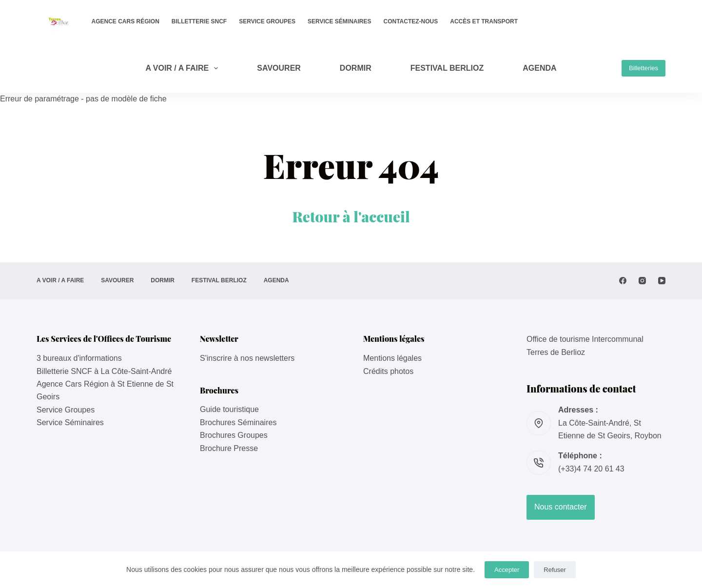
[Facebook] (623, 281)
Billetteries (643, 68)
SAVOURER (279, 68)
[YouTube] (662, 281)
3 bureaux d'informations (79, 358)
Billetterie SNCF (199, 21)
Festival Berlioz (447, 68)
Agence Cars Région (126, 21)
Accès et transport (484, 21)
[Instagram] (642, 281)
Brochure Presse (229, 448)
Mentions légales (392, 358)
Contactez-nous (411, 21)
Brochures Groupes (234, 435)
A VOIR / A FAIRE (184, 68)
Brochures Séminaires (238, 422)
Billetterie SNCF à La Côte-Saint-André (104, 371)
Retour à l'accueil (351, 216)
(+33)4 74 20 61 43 (591, 469)
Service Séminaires (339, 21)
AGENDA (539, 68)
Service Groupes (267, 21)
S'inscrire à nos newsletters (247, 358)
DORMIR (356, 68)
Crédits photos (388, 371)
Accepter (507, 570)
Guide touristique (229, 409)
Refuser (555, 570)
